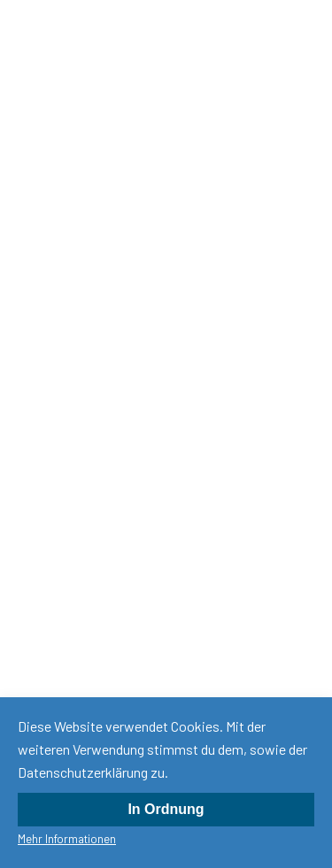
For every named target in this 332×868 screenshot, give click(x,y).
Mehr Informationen (67, 839)
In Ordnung (166, 809)
